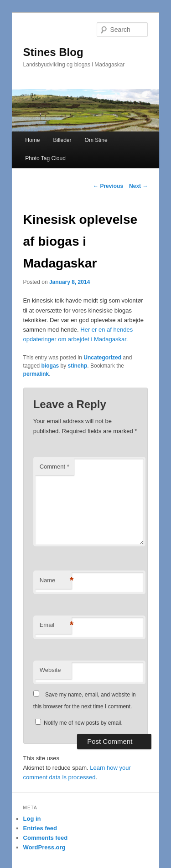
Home (32, 140)
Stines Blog (53, 52)
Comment (54, 467)
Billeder (62, 140)
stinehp (78, 366)
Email (56, 625)
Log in (32, 819)
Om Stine (96, 140)
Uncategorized (102, 358)
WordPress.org (44, 847)
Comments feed (46, 838)
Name (56, 581)
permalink (36, 374)
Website (50, 670)
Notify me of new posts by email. (83, 723)
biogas (50, 366)
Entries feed (40, 828)
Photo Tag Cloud (45, 158)
